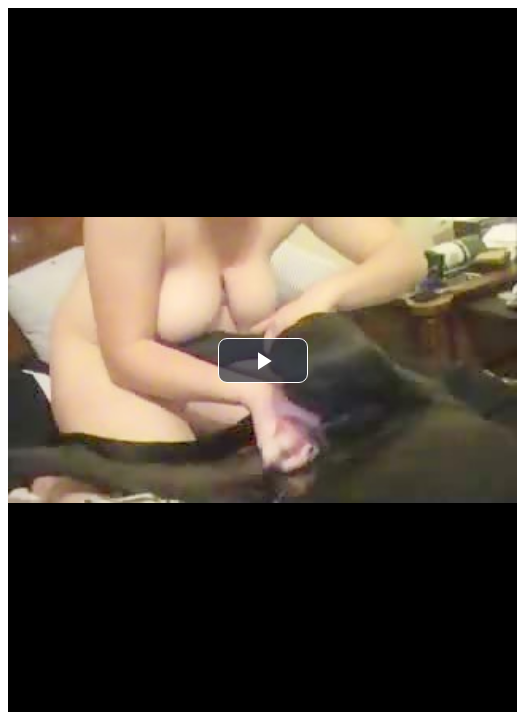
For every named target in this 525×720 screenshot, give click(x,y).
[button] (263, 360)
